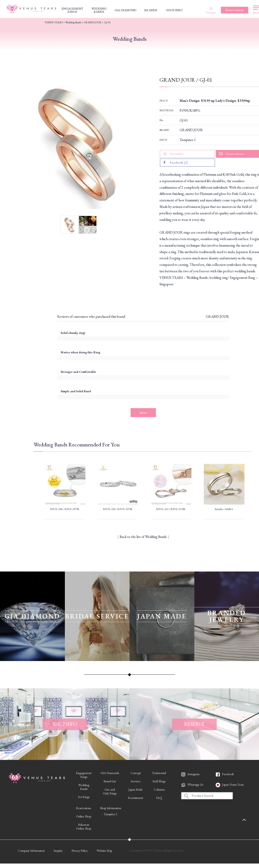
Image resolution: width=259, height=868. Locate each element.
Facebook (228, 774)
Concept (136, 773)
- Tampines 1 (110, 814)
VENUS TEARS (54, 22)
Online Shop (84, 816)
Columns (159, 789)
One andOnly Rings (110, 791)
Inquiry (58, 851)
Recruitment (136, 798)
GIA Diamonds (110, 773)
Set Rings (84, 797)
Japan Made (136, 789)
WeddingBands (84, 787)
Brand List (110, 781)
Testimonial (159, 773)
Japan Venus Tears (233, 785)
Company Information (31, 851)
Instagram (193, 774)
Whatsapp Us (195, 785)
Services (136, 781)
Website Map (104, 851)
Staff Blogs (159, 781)
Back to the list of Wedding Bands (143, 537)
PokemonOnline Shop (84, 826)
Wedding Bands (73, 22)
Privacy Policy (80, 851)
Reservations (84, 808)
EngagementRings (84, 775)
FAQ (159, 798)
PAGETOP (249, 820)
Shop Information (111, 808)
